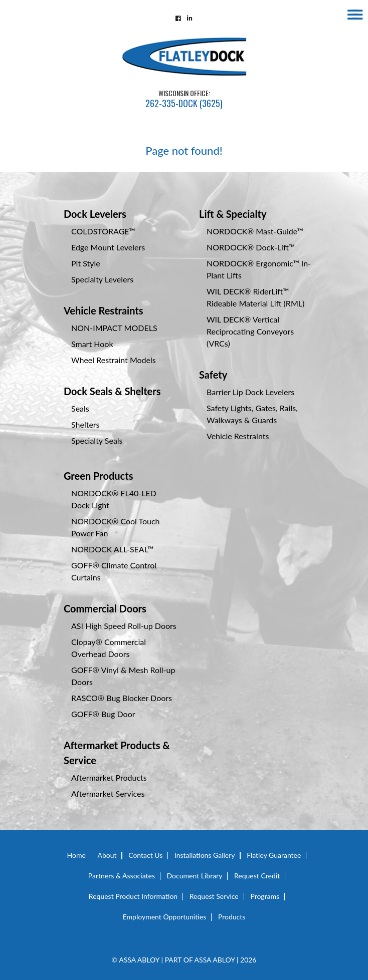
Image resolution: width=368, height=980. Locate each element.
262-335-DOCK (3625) (184, 103)
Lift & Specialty (233, 214)
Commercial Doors (105, 608)
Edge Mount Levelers (108, 247)
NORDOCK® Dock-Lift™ (251, 247)
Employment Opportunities (165, 917)
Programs (265, 896)
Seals (80, 408)
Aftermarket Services (108, 793)
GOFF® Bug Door (103, 714)
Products (232, 917)
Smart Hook (92, 344)
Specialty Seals (97, 440)
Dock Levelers (95, 214)
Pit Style (86, 263)
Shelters (85, 424)
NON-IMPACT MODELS (114, 328)
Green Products (98, 476)
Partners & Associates (122, 876)
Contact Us (145, 855)
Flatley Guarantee (274, 855)
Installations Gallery (205, 855)
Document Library (195, 876)
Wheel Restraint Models (114, 360)
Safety (213, 375)
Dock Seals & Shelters (112, 391)
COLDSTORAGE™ (103, 231)
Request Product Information (133, 896)
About (107, 855)
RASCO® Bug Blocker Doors (122, 698)
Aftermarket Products (109, 777)
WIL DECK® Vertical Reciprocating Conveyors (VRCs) (250, 331)
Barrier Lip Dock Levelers (250, 392)
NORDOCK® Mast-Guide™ (255, 231)
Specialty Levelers (102, 279)
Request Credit (257, 876)
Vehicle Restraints (104, 310)
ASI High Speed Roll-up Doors (124, 626)
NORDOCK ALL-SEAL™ (112, 549)
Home (76, 855)
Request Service (214, 896)
